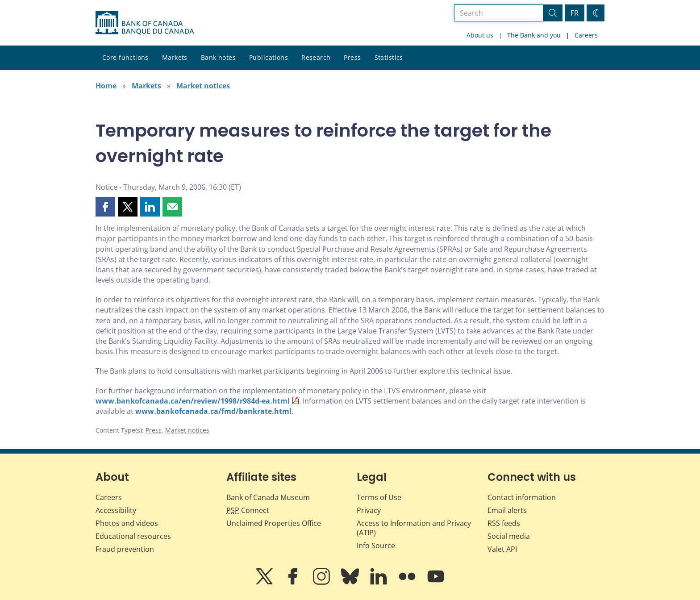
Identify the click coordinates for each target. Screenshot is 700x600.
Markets (175, 57)
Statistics (389, 57)
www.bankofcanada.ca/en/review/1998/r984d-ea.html (193, 401)
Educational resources (133, 536)
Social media (509, 536)
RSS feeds (504, 523)
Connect (248, 510)
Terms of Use (379, 497)
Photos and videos (127, 523)
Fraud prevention (125, 549)
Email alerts (507, 510)
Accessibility (116, 510)
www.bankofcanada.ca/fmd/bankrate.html (213, 411)
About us (480, 35)
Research (316, 57)
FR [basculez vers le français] (575, 13)
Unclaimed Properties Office (274, 523)
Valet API (502, 549)
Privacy (369, 510)
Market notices (203, 86)
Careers (586, 35)
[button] (105, 207)
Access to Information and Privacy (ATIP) (414, 528)
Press (352, 57)
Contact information (522, 497)
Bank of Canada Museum (268, 497)
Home (106, 86)
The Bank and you (534, 35)
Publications (269, 57)
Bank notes (218, 57)
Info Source (376, 546)
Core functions (125, 57)
